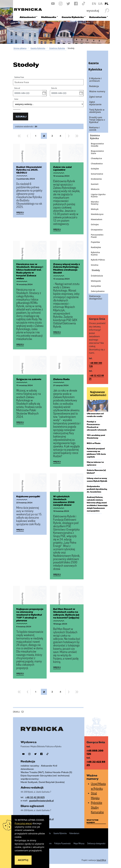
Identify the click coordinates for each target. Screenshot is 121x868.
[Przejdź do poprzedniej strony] (27, 136)
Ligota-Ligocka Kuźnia (98, 195)
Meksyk (95, 209)
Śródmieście (97, 276)
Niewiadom (97, 219)
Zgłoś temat (96, 97)
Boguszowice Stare (97, 152)
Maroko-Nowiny (95, 203)
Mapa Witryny (79, 844)
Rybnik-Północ (98, 260)
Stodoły (96, 270)
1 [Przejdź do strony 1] (37, 136)
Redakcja (94, 86)
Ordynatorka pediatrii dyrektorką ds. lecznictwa (97, 489)
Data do (54, 88)
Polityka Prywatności (63, 844)
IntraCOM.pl (101, 860)
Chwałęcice (96, 158)
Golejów (95, 169)
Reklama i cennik (94, 129)
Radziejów (96, 247)
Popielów (96, 242)
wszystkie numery (92, 821)
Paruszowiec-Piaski (97, 236)
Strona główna (20, 48)
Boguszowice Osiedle (97, 145)
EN (94, 4)
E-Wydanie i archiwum (95, 80)
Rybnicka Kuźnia (95, 253)
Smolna (95, 265)
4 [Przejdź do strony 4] (61, 136)
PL (107, 4)
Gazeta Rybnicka (38, 48)
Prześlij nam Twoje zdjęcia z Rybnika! (97, 120)
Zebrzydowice (98, 291)
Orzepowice (97, 230)
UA (100, 4)
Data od (17, 88)
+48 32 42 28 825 (35, 797)
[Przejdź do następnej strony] (68, 136)
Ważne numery (97, 91)
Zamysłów (96, 286)
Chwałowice (97, 163)
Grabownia (96, 179)
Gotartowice (97, 174)
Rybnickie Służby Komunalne (97, 807)
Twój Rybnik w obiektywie (97, 111)
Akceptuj (23, 860)
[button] (44, 93)
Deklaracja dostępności (96, 297)
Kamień (95, 184)
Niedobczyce (97, 214)
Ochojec (95, 224)
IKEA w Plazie (94, 443)
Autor (16, 99)
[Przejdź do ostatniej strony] (77, 136)
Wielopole (96, 281)
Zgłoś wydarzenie (95, 103)
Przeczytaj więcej (23, 823)
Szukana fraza (19, 77)
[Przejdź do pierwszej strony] (19, 136)
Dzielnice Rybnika (57, 48)
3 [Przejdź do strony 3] (53, 136)
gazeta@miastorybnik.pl (41, 800)
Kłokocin (95, 189)
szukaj (21, 116)
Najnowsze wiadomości (98, 394)
